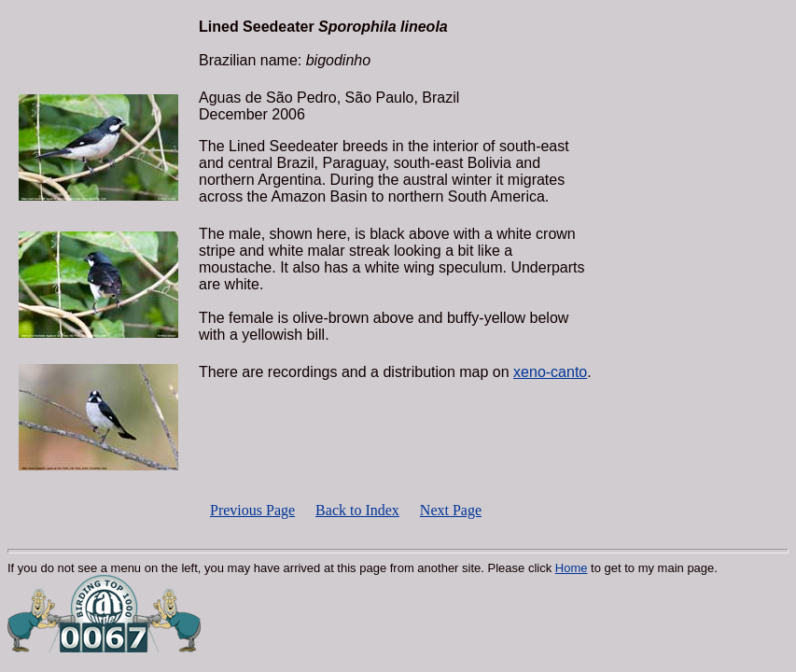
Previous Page (252, 510)
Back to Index (357, 510)
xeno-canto (550, 372)
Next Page (451, 510)
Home (572, 568)
